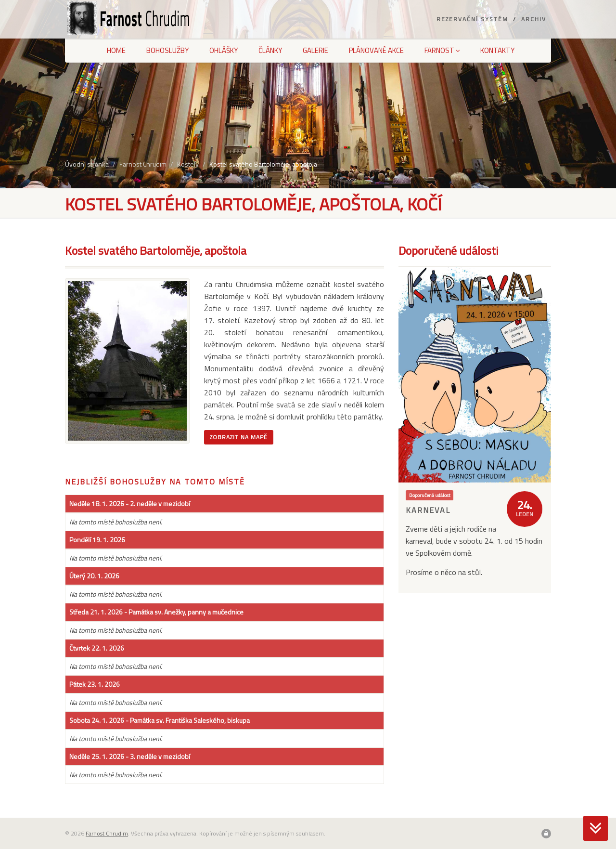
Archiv (534, 19)
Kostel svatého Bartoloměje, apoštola (263, 164)
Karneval (428, 510)
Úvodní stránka (87, 164)
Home (116, 50)
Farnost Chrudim (143, 164)
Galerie (315, 50)
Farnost (442, 50)
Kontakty (497, 50)
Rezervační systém (472, 19)
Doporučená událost (430, 495)
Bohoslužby (167, 50)
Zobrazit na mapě (239, 437)
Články (270, 50)
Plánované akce (376, 50)
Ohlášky (224, 50)
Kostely (188, 164)
